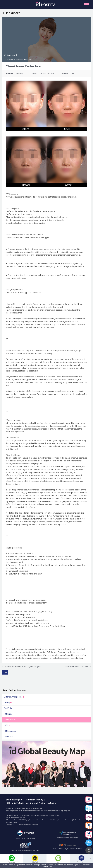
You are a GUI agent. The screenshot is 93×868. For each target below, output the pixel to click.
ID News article (10, 731)
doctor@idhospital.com (18, 818)
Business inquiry (14, 800)
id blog (8, 703)
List (5, 672)
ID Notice (8, 714)
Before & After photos (14, 697)
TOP (89, 851)
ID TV (7, 725)
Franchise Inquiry (34, 800)
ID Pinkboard (9, 720)
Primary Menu (87, 5)
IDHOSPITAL (46, 5)
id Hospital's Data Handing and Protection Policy (31, 803)
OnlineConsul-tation (89, 843)
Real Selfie (8, 708)
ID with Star (9, 737)
